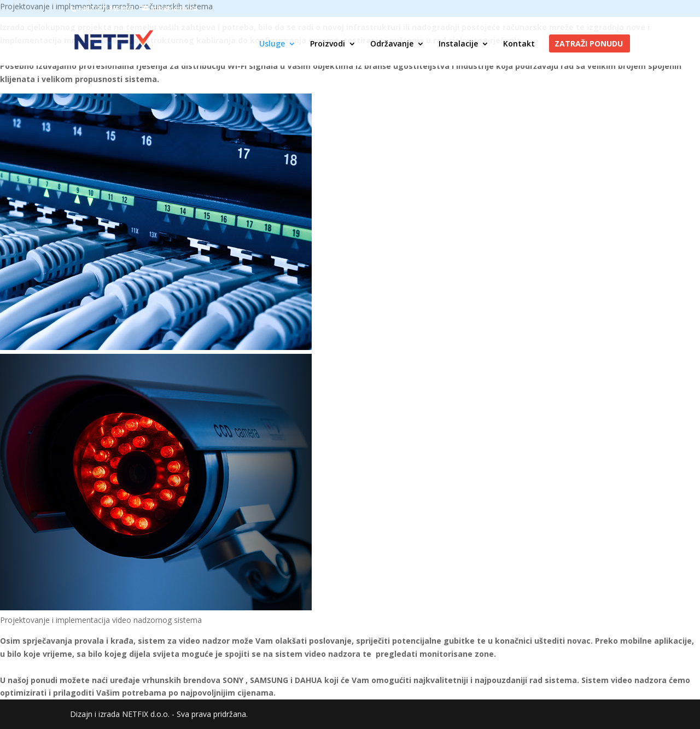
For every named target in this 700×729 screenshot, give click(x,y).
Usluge (272, 44)
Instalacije (458, 44)
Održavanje (392, 44)
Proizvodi (328, 44)
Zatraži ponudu (589, 44)
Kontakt (519, 44)
